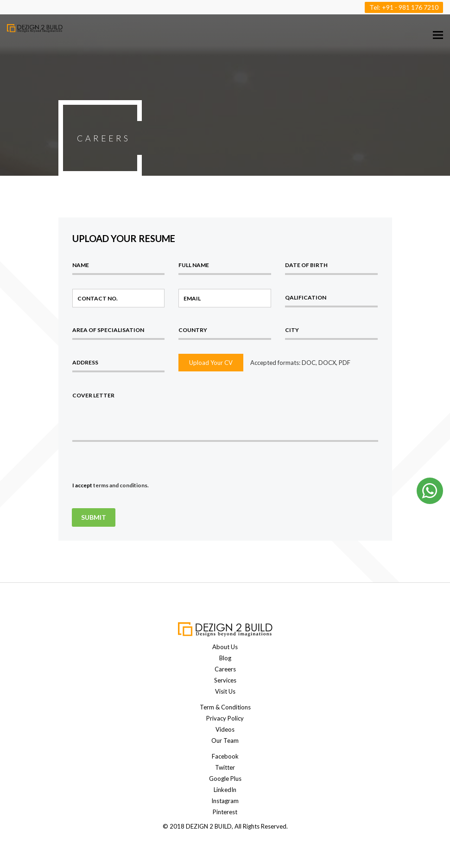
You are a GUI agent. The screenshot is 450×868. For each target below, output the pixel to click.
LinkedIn (225, 790)
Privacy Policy (225, 718)
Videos (225, 729)
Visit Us (225, 691)
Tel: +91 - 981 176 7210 (404, 7)
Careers (225, 669)
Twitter (225, 767)
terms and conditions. (121, 485)
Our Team (225, 740)
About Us (225, 647)
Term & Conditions (225, 707)
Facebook (225, 756)
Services (225, 680)
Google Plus (225, 779)
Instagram (225, 801)
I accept (111, 485)
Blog (225, 658)
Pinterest (225, 812)
